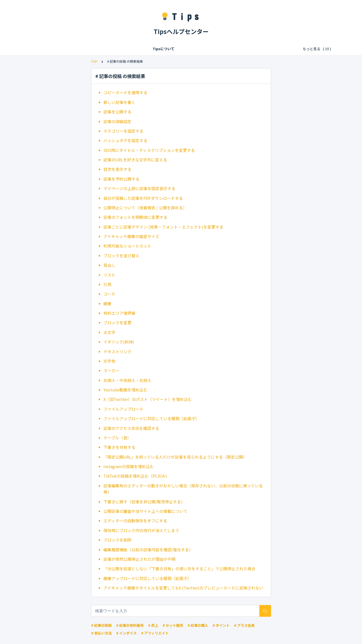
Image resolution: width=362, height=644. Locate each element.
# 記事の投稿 (101, 625)
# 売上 (153, 625)
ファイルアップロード (123, 409)
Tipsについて (49, 49)
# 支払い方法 (101, 633)
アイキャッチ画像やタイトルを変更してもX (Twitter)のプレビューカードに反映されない (183, 588)
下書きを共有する (119, 447)
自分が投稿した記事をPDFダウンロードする (143, 198)
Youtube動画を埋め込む (125, 390)
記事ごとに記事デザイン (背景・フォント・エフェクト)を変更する (163, 227)
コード (109, 294)
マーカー (111, 370)
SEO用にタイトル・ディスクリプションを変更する (149, 150)
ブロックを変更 (117, 322)
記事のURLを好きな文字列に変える (135, 160)
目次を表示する (117, 169)
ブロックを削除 (117, 540)
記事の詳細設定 (117, 121)
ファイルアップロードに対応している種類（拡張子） (151, 418)
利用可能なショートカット (127, 246)
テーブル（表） (117, 438)
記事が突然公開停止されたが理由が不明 (139, 559)
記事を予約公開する (121, 179)
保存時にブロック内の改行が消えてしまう (141, 530)
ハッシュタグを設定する (125, 140)
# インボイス (126, 633)
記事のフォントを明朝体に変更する (135, 217)
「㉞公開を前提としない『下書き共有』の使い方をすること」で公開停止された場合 (179, 569)
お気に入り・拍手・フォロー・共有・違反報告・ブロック (244, 49)
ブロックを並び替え (121, 256)
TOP (94, 61)
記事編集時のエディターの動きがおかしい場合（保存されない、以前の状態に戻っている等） (183, 489)
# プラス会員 (244, 625)
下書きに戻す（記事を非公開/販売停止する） (144, 502)
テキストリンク (117, 351)
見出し (109, 265)
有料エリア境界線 (119, 313)
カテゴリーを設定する (123, 131)
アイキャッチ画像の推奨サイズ (131, 236)
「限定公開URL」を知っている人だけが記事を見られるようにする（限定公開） (175, 457)
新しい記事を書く (119, 102)
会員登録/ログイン (81, 49)
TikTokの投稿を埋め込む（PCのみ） (137, 476)
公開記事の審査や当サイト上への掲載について (145, 511)
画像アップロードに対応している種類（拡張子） (147, 578)
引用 (107, 284)
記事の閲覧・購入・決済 (172, 49)
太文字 (109, 332)
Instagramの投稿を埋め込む (129, 466)
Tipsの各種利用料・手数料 (124, 49)
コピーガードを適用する (125, 92)
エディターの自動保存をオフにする (135, 521)
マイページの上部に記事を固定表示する (139, 188)
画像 (107, 304)
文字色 (109, 361)
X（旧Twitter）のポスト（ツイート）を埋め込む (148, 399)
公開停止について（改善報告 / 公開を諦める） (145, 208)
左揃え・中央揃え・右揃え (127, 380)
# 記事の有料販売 (130, 625)
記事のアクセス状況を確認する (131, 428)
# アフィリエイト (155, 633)
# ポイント (221, 625)
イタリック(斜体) (119, 342)
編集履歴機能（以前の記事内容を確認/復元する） (148, 550)
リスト (109, 275)
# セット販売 (173, 625)
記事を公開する (117, 112)
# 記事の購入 (198, 625)
